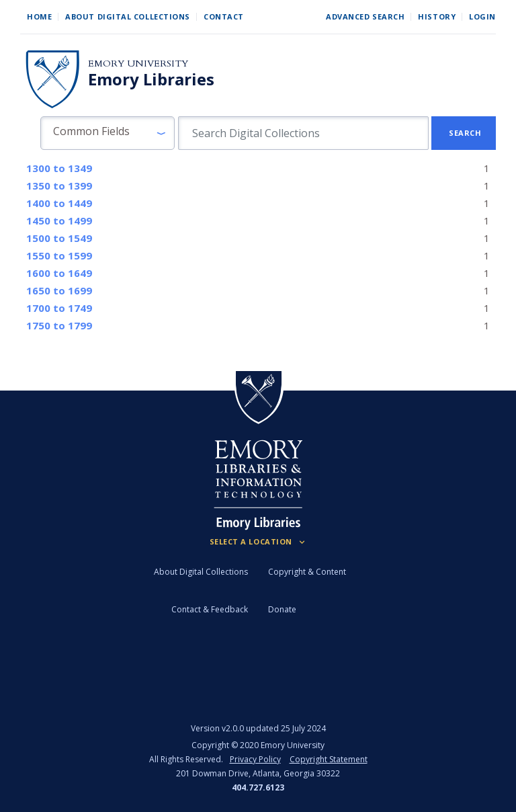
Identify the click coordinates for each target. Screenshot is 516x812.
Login (482, 16)
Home (39, 16)
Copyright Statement (329, 759)
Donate (282, 609)
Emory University (138, 64)
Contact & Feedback (210, 609)
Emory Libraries (151, 79)
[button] (107, 133)
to (59, 168)
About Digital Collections (128, 16)
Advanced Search (365, 16)
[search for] (303, 133)
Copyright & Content (307, 572)
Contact (224, 16)
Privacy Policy (255, 759)
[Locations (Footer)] (258, 542)
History (437, 16)
